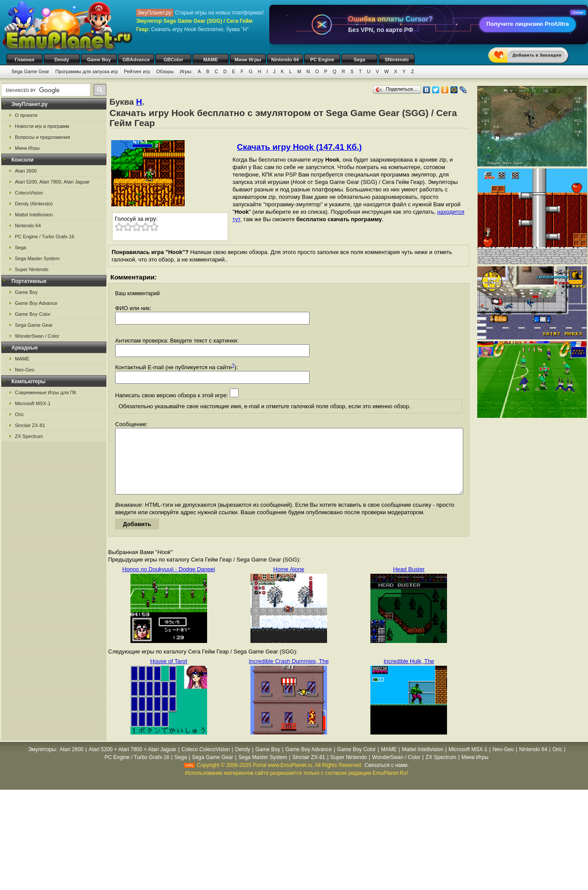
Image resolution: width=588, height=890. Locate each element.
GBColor (173, 60)
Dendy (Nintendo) (34, 204)
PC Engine (322, 60)
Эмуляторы (42, 763)
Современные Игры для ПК (46, 392)
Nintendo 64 (285, 60)
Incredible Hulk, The (409, 674)
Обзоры (165, 71)
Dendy (62, 60)
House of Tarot (169, 674)
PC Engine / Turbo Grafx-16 (45, 237)
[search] (45, 90)
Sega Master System (37, 258)
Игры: (186, 71)
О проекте (26, 115)
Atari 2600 (26, 171)
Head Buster (409, 582)
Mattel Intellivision (34, 215)
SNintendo (397, 60)
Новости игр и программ (42, 126)
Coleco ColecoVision (206, 763)
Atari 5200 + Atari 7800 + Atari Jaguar (133, 763)
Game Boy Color (33, 314)
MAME (211, 60)
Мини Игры (248, 60)
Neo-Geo (25, 370)
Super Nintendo (32, 269)
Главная (25, 60)
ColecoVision (29, 193)
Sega (359, 60)
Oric (19, 414)
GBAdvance (136, 60)
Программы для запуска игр (86, 71)
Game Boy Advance (36, 303)
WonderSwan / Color (37, 336)
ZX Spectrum (29, 436)
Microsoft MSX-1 (33, 403)
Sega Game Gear (30, 71)
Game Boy (99, 60)
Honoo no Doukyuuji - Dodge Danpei (169, 582)
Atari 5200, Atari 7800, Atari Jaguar (52, 182)
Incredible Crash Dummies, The (289, 674)
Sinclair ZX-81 (30, 425)
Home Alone (289, 582)
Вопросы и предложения (42, 137)
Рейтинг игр (137, 71)
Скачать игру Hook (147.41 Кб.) (299, 147)
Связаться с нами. (387, 778)
